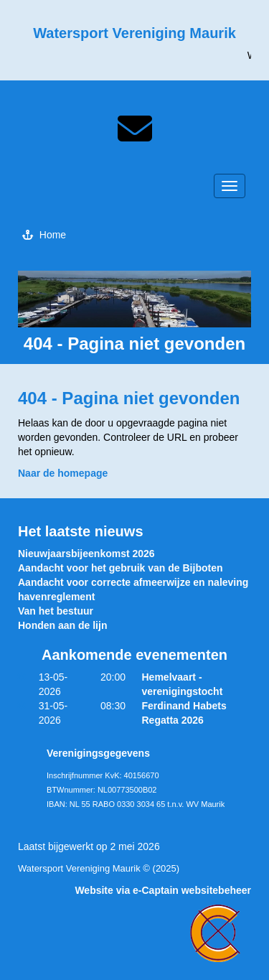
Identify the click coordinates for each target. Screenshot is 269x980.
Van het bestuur (56, 611)
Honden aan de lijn (62, 625)
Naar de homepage (63, 473)
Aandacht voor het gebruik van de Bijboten (120, 568)
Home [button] (44, 235)
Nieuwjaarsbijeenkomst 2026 (86, 554)
